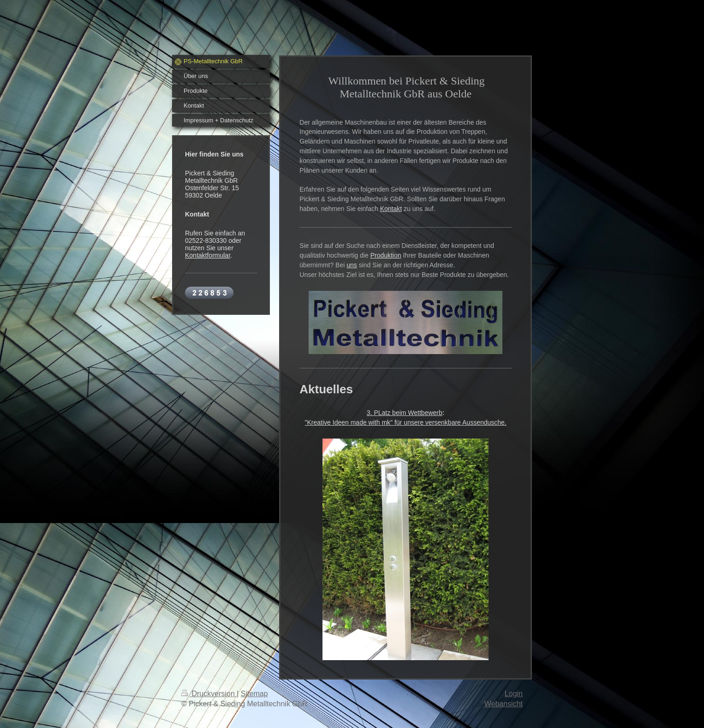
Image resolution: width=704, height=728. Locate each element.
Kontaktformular (208, 255)
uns (352, 265)
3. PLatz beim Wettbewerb (405, 413)
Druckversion (209, 694)
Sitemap (254, 694)
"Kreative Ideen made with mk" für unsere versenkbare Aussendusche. (406, 422)
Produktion (386, 255)
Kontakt (391, 209)
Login (514, 694)
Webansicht (504, 704)
